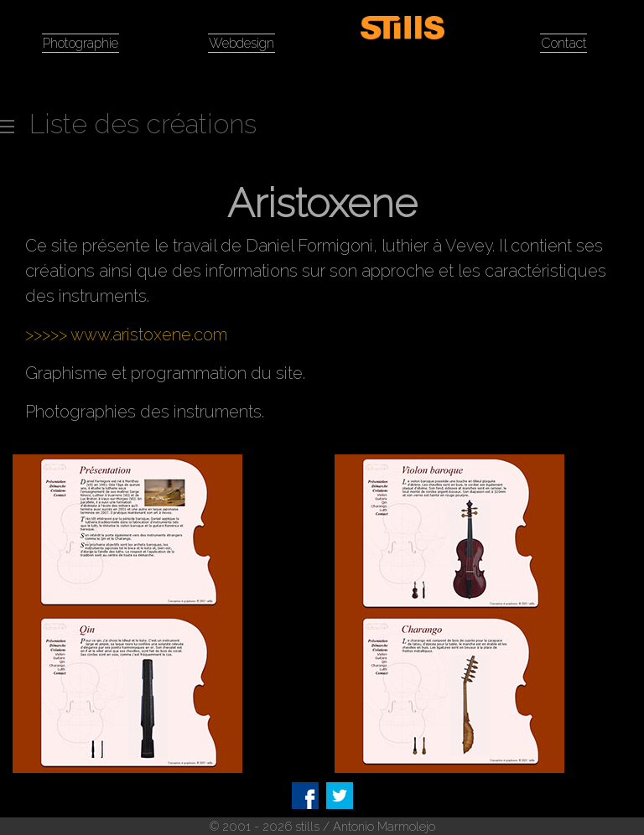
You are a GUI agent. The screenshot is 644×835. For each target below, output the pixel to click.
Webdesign (241, 43)
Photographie (80, 43)
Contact (564, 43)
